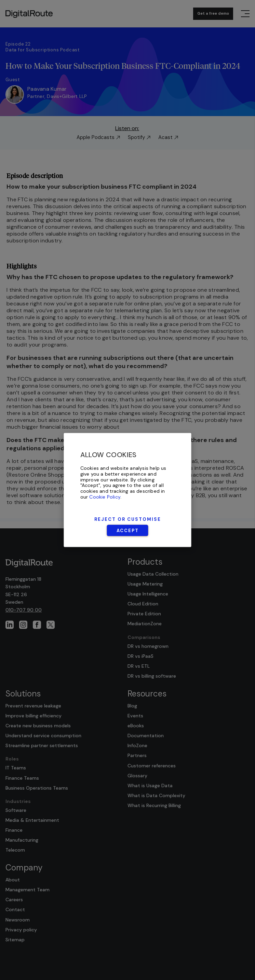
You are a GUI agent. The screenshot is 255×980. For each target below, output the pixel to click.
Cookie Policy (105, 497)
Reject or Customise (128, 519)
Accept (128, 530)
